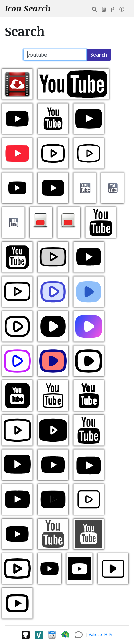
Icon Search (28, 8)
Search (99, 55)
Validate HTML (102, 634)
